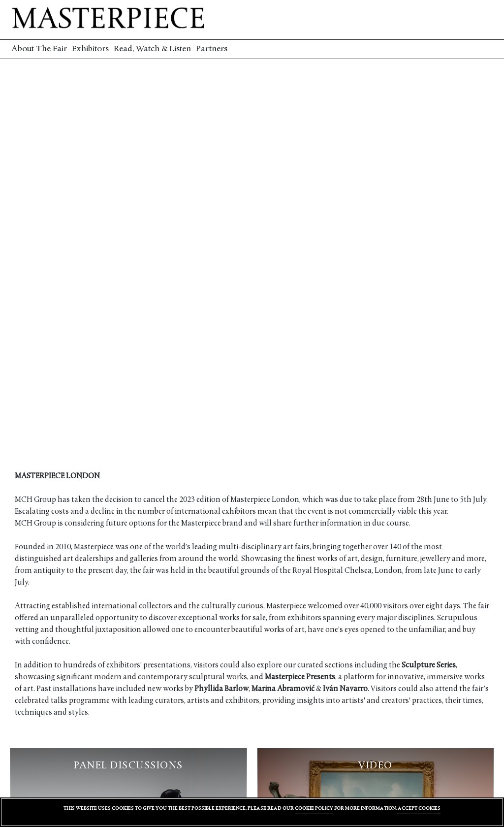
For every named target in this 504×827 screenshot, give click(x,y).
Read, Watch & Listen (152, 49)
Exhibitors (90, 49)
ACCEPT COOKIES (419, 808)
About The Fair (39, 49)
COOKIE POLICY (314, 808)
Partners (212, 49)
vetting (27, 630)
